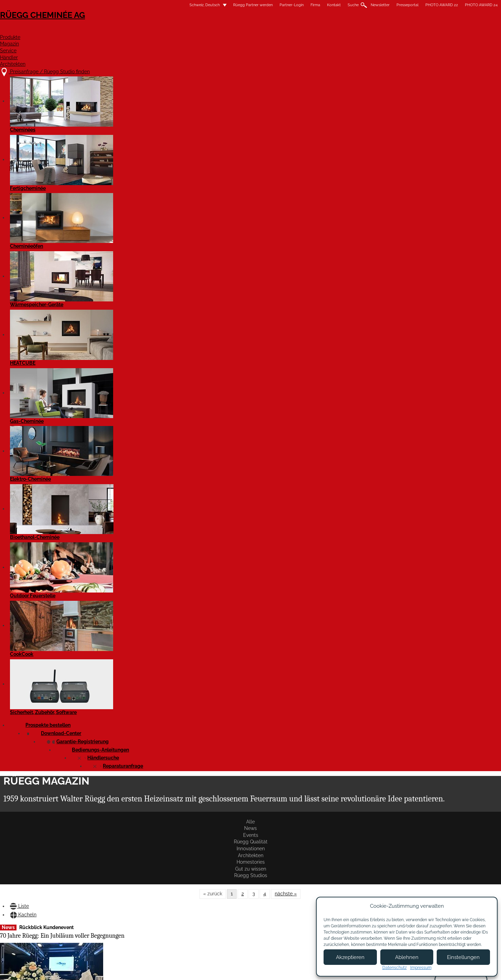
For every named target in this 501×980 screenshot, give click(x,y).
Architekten (393, 30)
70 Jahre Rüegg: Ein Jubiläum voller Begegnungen (126, 194)
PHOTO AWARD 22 (353, 5)
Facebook (408, 876)
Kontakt (245, 5)
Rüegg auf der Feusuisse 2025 (373, 313)
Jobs (226, 892)
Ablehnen (407, 957)
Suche (264, 5)
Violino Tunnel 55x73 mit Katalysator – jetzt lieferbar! (289, 571)
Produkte (228, 30)
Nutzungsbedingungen (264, 969)
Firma (227, 5)
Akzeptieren (350, 957)
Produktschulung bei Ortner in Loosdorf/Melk (207, 327)
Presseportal (319, 5)
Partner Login (297, 904)
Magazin (270, 30)
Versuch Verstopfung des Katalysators (285, 194)
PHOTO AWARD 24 (393, 5)
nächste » (286, 139)
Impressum (221, 969)
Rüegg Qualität (176, 121)
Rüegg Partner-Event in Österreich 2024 (366, 430)
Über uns (231, 885)
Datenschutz (395, 968)
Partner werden (298, 888)
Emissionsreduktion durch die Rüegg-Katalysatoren (370, 194)
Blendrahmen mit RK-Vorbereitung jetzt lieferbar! (372, 555)
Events (143, 121)
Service (308, 30)
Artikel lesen (105, 284)
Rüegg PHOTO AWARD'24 (286, 683)
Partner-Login (203, 5)
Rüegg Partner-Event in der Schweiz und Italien (123, 567)
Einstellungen (463, 957)
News (118, 121)
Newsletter (291, 5)
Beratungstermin (239, 912)
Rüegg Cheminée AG (123, 26)
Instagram (408, 888)
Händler (347, 30)
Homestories (288, 121)
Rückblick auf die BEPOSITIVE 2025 (111, 446)
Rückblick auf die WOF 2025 (290, 323)
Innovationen (216, 121)
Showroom (232, 905)
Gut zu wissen (326, 121)
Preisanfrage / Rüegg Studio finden (146, 878)
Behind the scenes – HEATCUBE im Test (114, 314)
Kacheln (128, 166)
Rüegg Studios (366, 121)
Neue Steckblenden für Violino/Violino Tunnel (118, 698)
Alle (96, 121)
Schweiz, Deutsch (112, 5)
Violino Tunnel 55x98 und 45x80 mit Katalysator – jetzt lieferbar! (208, 577)
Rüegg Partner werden (164, 5)
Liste (99, 166)
